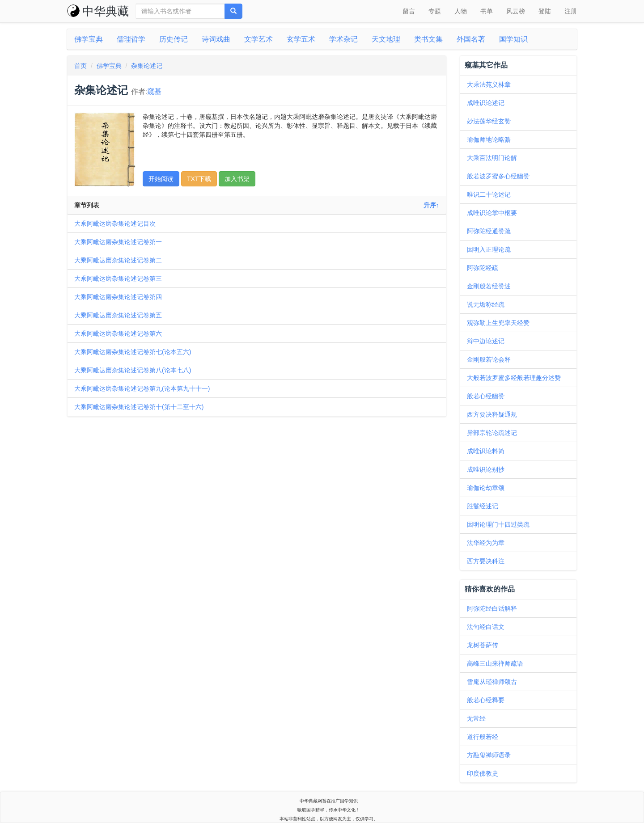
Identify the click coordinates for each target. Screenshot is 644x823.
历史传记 (174, 39)
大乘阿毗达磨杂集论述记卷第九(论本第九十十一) (142, 388)
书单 (487, 11)
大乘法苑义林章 (489, 84)
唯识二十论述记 (489, 194)
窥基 (154, 91)
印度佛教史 (483, 773)
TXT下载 (199, 179)
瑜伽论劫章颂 (486, 488)
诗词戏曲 (216, 39)
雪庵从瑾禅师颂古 (492, 682)
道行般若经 (483, 737)
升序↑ (431, 205)
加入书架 (237, 179)
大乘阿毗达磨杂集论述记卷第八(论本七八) (133, 370)
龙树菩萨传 (483, 645)
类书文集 (428, 39)
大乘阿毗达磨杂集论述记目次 (115, 224)
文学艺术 (258, 39)
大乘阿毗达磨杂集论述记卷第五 (118, 315)
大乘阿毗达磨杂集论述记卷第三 (118, 279)
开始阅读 (161, 179)
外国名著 (471, 39)
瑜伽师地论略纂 (489, 139)
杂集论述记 (147, 66)
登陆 (545, 11)
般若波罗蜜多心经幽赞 (498, 176)
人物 (461, 11)
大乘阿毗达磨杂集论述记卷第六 (118, 333)
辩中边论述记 (486, 341)
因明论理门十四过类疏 (498, 524)
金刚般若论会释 (489, 359)
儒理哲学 (131, 39)
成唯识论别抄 (486, 469)
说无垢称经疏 (486, 304)
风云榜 (516, 11)
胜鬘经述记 (483, 506)
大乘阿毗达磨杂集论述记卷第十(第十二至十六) (139, 407)
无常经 (476, 718)
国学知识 (513, 39)
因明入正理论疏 (489, 249)
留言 (409, 11)
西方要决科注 (486, 561)
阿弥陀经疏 (483, 268)
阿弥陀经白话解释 (492, 608)
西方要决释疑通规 (492, 414)
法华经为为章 (486, 543)
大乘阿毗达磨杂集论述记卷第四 (118, 297)
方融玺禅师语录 (489, 755)
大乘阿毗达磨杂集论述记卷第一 (118, 242)
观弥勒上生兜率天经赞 (498, 323)
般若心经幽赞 (486, 396)
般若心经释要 (486, 700)
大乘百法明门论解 (492, 158)
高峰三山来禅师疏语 (495, 663)
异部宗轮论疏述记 (492, 433)
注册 (571, 11)
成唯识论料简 (486, 451)
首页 (80, 66)
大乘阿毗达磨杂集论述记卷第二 (118, 260)
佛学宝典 (89, 39)
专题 (435, 11)
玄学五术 (301, 39)
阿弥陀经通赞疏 (489, 231)
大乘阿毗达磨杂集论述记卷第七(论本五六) (133, 352)
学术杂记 (343, 39)
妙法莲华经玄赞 (489, 121)
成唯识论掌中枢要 (492, 213)
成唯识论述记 (486, 103)
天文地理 (386, 39)
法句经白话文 (486, 627)
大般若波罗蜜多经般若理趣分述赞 (514, 378)
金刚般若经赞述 (489, 286)
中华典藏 (98, 11)
